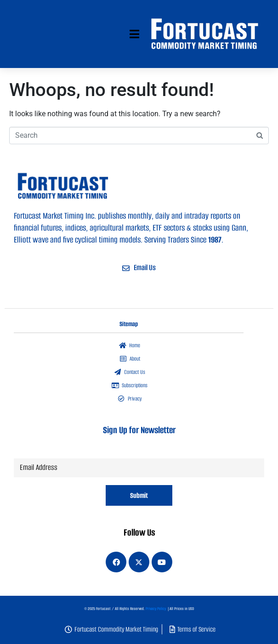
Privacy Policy (156, 609)
